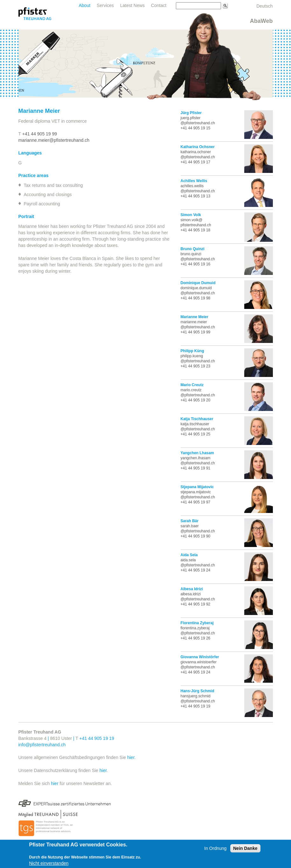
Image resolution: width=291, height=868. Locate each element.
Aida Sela (189, 555)
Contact (159, 5)
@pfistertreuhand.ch (198, 599)
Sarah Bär (190, 521)
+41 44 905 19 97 (196, 502)
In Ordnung (215, 848)
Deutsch (264, 6)
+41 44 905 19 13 (196, 196)
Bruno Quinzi (193, 249)
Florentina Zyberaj (197, 623)
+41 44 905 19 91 (196, 468)
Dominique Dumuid (198, 283)
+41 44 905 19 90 (196, 536)
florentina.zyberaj (195, 628)
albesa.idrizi (191, 594)
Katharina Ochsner (198, 147)
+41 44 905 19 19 (196, 706)
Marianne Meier (194, 317)
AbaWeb (261, 21)
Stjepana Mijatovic (197, 487)
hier (131, 757)
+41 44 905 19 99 (40, 134)
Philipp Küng (192, 351)
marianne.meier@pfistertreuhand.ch (54, 140)
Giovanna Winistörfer (200, 657)
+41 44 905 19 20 (196, 400)
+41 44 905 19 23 (196, 366)
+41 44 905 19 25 (196, 434)
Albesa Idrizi (192, 589)
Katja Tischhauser (197, 419)
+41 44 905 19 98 (196, 298)
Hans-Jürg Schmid (197, 691)
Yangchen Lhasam (197, 453)
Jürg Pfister (191, 113)
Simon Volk (191, 215)
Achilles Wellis (194, 181)
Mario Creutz (192, 385)
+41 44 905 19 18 (196, 230)
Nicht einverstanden (49, 863)
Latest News (132, 5)
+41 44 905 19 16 (196, 264)
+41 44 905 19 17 (196, 162)
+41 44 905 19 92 (196, 604)
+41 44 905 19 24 (196, 570)
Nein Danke (245, 848)
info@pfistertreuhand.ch (42, 745)
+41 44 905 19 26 (196, 638)
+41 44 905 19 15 (196, 128)
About (85, 5)
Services (105, 5)
